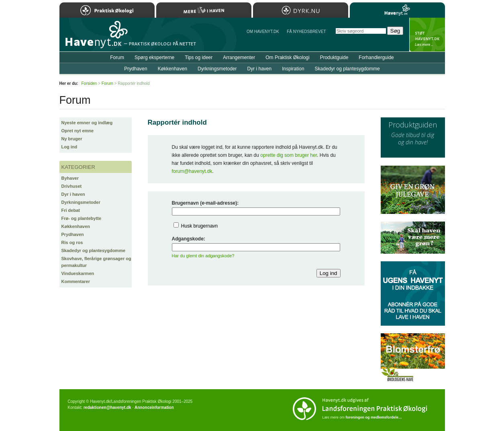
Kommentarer (76, 281)
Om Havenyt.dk (263, 32)
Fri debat (71, 210)
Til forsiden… (94, 38)
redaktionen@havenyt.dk (107, 407)
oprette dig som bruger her (289, 155)
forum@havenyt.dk (192, 171)
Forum (117, 57)
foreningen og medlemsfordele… (374, 417)
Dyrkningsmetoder (81, 202)
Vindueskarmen (78, 273)
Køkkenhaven (76, 226)
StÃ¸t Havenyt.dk (427, 35)
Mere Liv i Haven (204, 10)
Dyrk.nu (301, 10)
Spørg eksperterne (154, 57)
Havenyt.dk (397, 10)
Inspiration (293, 69)
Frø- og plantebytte (82, 218)
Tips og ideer (199, 57)
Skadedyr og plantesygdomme (94, 250)
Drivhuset (72, 186)
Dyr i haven (73, 194)
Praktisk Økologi (107, 10)
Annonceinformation (154, 407)
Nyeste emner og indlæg (87, 123)
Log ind (69, 147)
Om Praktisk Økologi (287, 57)
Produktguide (334, 57)
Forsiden (89, 83)
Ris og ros (72, 242)
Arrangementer (239, 57)
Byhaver (70, 178)
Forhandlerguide (376, 57)
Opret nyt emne (78, 131)
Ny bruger (72, 139)
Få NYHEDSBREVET (306, 32)
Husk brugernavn (199, 226)
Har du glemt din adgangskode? (203, 256)
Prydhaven (73, 234)
